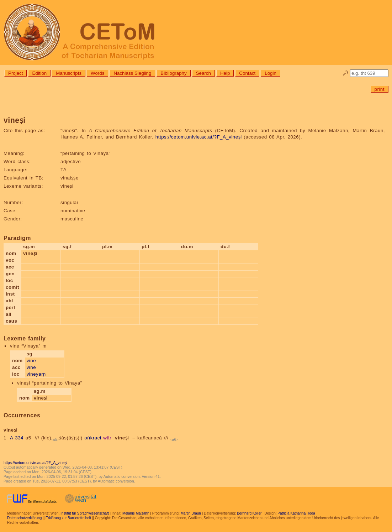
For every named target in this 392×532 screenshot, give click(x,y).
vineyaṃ (36, 374)
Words (97, 73)
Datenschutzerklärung (24, 518)
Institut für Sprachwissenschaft (85, 513)
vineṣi (122, 438)
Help (225, 73)
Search (203, 73)
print (380, 89)
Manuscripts (69, 73)
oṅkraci (93, 438)
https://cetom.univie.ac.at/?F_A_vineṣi (199, 137)
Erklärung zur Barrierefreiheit (68, 518)
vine (31, 361)
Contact (247, 73)
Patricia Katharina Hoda (296, 513)
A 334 (17, 438)
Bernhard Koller (249, 513)
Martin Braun (191, 513)
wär (107, 438)
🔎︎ (346, 73)
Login (271, 73)
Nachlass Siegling (132, 73)
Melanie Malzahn (136, 513)
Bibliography (173, 73)
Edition (39, 73)
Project (15, 73)
